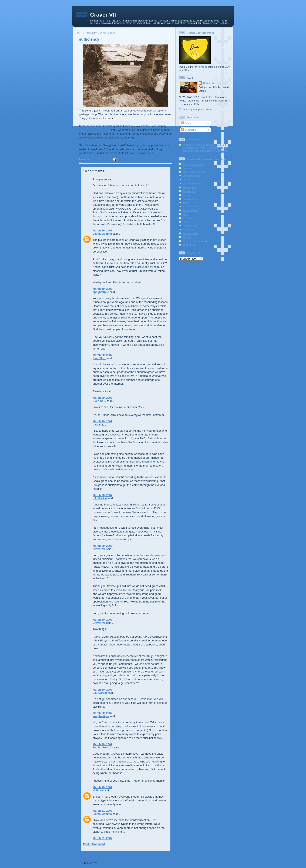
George (187, 195)
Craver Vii (99, 549)
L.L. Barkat (100, 498)
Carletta (187, 168)
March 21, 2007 (103, 811)
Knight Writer (190, 210)
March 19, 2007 (103, 231)
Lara (96, 425)
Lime (185, 214)
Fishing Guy (190, 187)
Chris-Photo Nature (194, 172)
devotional (92, 162)
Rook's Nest (190, 226)
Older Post (163, 855)
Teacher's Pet (191, 233)
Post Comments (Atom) (113, 863)
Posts (186, 123)
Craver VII (103, 15)
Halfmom (99, 790)
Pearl (186, 222)
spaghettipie (101, 292)
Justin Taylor (190, 206)
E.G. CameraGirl (192, 183)
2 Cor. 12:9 (86, 157)
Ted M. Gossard (103, 747)
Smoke (203, 67)
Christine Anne (191, 176)
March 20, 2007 (103, 355)
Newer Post (88, 855)
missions (104, 162)
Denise (187, 179)
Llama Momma (102, 234)
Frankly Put (189, 191)
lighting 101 (189, 245)
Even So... (99, 358)
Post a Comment (94, 844)
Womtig (187, 237)
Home (126, 855)
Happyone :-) (190, 199)
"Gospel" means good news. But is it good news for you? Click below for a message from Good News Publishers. (205, 148)
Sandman (188, 229)
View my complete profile (197, 109)
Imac (185, 203)
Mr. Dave (188, 218)
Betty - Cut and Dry (194, 164)
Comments (189, 130)
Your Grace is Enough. (94, 130)
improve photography (195, 241)
